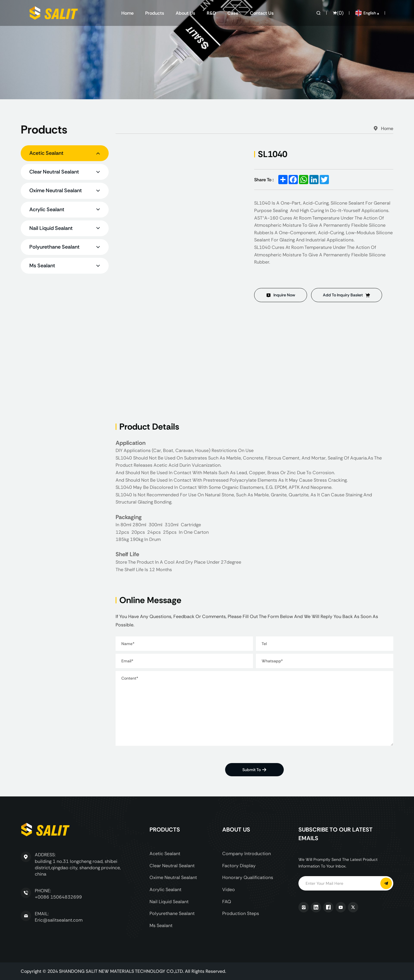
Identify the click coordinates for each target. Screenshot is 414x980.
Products (155, 13)
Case (233, 13)
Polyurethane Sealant (172, 913)
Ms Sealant (161, 925)
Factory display (239, 866)
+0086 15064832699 (58, 897)
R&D (211, 13)
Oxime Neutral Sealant (173, 877)
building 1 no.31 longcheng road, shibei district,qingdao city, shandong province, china (78, 868)
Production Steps (241, 913)
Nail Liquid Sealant (169, 902)
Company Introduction (247, 854)
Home (128, 13)
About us (185, 13)
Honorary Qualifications (248, 877)
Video (229, 890)
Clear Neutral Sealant (172, 866)
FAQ (227, 902)
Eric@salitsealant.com (59, 920)
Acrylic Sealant (165, 890)
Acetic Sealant (165, 854)
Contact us (262, 13)
